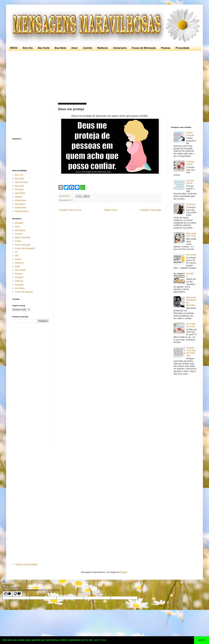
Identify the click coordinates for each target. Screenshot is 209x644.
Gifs (17, 256)
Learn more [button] (100, 640)
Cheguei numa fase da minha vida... (191, 352)
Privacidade (182, 48)
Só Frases (20, 288)
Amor (75, 48)
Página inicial (111, 210)
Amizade (19, 223)
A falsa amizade (190, 134)
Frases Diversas (23, 245)
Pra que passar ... (191, 182)
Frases (18, 241)
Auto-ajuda (20, 230)
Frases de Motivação (144, 48)
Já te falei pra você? (191, 325)
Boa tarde (20, 186)
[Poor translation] (17, 594)
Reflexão (19, 281)
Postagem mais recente (70, 210)
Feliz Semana (22, 182)
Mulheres (103, 48)
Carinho (87, 48)
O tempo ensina (190, 163)
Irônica (18, 259)
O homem (191, 204)
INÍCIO (14, 48)
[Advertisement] (104, 77)
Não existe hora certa (191, 235)
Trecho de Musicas (24, 292)
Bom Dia (28, 48)
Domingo (19, 189)
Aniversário (120, 48)
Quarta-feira (21, 200)
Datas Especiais (23, 237)
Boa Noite (60, 48)
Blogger (124, 572)
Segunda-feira (22, 211)
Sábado (19, 197)
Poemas (166, 48)
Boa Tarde (44, 48)
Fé (72, 200)
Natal (17, 267)
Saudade (19, 285)
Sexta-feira (20, 193)
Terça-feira (20, 204)
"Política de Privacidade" (27, 564)
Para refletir (20, 270)
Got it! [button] (202, 640)
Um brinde (191, 255)
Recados (19, 277)
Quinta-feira (21, 208)
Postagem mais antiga (150, 210)
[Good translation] (7, 594)
